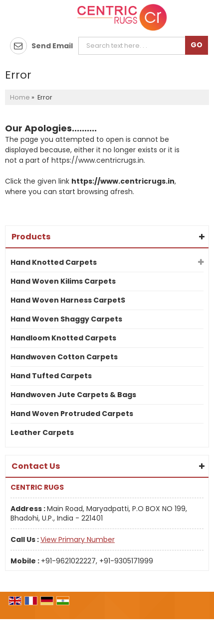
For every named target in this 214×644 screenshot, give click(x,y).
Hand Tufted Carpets (51, 376)
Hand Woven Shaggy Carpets (66, 319)
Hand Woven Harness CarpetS (68, 300)
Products (31, 237)
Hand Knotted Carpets (54, 262)
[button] (78, 539)
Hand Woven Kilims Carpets (63, 281)
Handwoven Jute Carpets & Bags (73, 395)
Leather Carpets (42, 432)
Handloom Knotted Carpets (63, 338)
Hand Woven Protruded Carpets (72, 414)
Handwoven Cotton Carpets (64, 357)
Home (20, 97)
